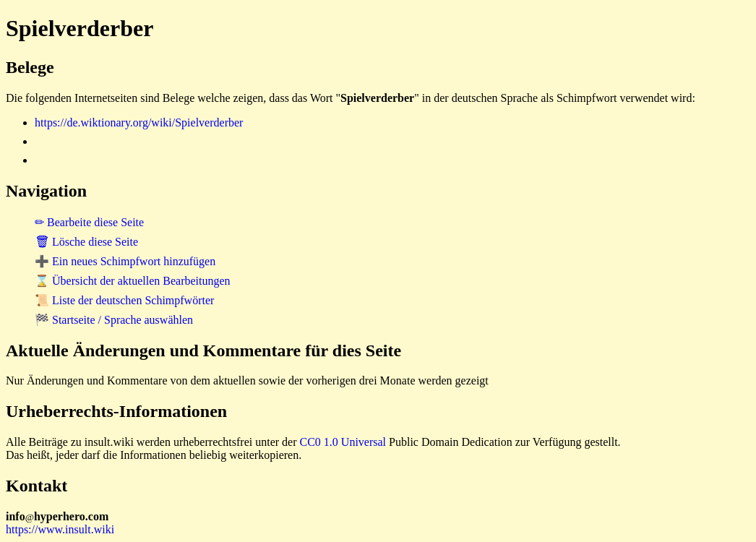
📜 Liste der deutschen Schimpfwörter (124, 300)
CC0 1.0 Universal (343, 442)
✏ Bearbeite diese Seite (89, 222)
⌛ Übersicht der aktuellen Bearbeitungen (133, 281)
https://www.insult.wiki (60, 529)
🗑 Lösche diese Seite (86, 242)
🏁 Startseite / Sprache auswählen (114, 320)
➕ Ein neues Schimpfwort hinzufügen (125, 261)
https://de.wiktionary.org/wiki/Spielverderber (139, 122)
